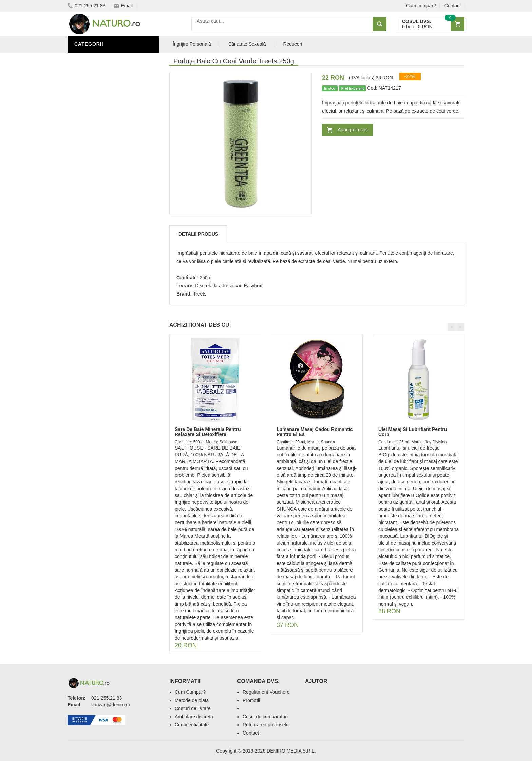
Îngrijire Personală (103, 99)
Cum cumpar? (421, 6)
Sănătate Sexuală (101, 79)
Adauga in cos (353, 130)
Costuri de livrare (193, 708)
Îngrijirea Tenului (100, 120)
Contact (453, 6)
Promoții (88, 89)
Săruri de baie (95, 59)
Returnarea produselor (266, 725)
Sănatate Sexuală (247, 44)
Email (123, 6)
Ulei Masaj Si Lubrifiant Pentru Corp (413, 432)
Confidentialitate (192, 725)
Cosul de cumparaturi (265, 717)
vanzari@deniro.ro (111, 705)
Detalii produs (198, 234)
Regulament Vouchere (266, 692)
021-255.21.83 (86, 6)
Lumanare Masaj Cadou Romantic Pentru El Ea (315, 432)
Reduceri (292, 44)
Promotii (251, 700)
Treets (200, 294)
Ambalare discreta (194, 717)
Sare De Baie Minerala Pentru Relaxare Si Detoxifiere (208, 432)
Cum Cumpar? (190, 692)
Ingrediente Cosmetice (107, 110)
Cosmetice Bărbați (101, 130)
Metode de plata (192, 700)
